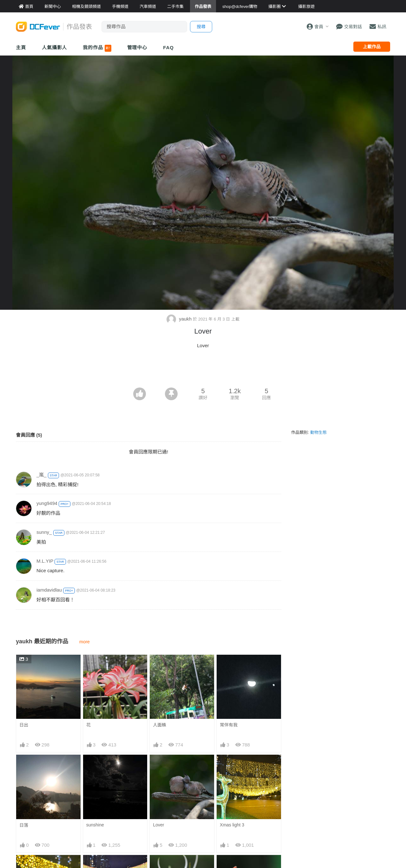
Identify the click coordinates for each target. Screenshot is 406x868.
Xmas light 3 (232, 825)
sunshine (95, 825)
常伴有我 (229, 725)
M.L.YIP (45, 561)
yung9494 (47, 503)
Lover (158, 825)
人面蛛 (160, 725)
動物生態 (318, 432)
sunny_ (44, 532)
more (85, 642)
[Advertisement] (203, 370)
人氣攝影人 (55, 47)
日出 (24, 725)
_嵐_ (42, 475)
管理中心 (137, 47)
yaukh (180, 319)
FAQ (168, 47)
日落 (24, 825)
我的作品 (97, 48)
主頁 (21, 47)
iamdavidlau (49, 590)
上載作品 (372, 47)
